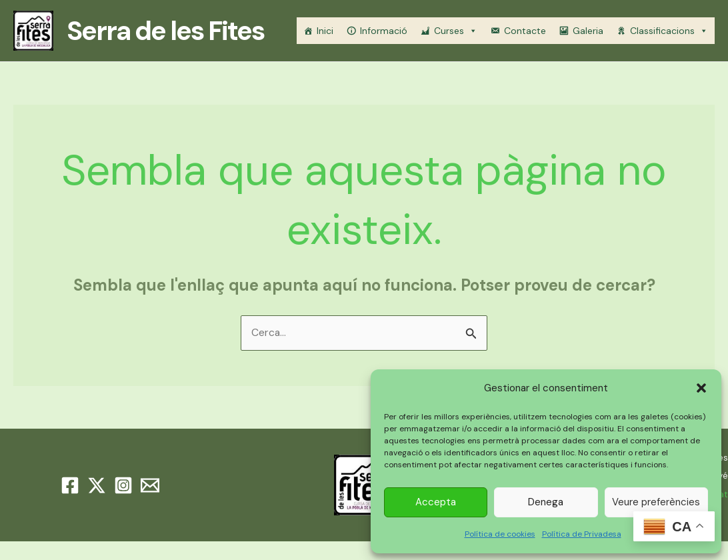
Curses (456, 31)
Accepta (436, 502)
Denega (546, 502)
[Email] (150, 486)
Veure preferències (656, 502)
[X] (97, 486)
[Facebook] (70, 486)
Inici (325, 31)
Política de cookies (500, 534)
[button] (701, 388)
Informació (384, 31)
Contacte (525, 31)
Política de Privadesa (582, 534)
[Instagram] (123, 486)
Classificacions (669, 31)
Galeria (588, 31)
